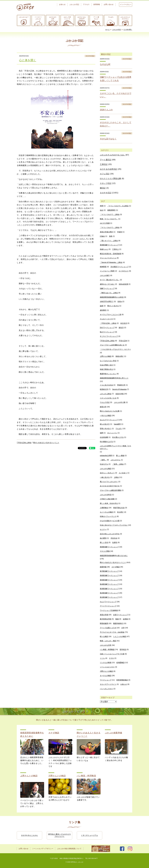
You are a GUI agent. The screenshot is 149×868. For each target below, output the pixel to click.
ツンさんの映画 (106, 663)
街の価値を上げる (106, 442)
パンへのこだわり (106, 689)
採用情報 (97, 4)
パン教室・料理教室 (107, 649)
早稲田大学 (121, 385)
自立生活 (124, 323)
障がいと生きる (113, 306)
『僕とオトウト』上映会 (109, 241)
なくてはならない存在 (108, 361)
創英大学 (103, 407)
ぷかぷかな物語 (106, 469)
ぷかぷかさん (115, 460)
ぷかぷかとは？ (24, 17)
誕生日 (121, 328)
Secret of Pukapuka (119, 389)
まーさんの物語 (106, 676)
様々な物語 (104, 636)
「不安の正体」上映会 (108, 323)
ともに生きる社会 (106, 385)
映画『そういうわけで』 (109, 219)
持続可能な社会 (119, 508)
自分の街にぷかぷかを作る (110, 534)
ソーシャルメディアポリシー (43, 849)
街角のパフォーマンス (108, 516)
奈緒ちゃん (104, 249)
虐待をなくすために (107, 284)
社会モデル (104, 464)
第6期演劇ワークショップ (109, 575)
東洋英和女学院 (106, 619)
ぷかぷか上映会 (106, 394)
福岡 (102, 433)
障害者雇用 (104, 623)
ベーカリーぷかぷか (38, 18)
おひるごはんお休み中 (82, 18)
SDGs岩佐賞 (123, 284)
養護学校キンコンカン (108, 374)
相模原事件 (111, 210)
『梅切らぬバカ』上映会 (109, 293)
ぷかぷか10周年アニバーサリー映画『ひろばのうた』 (115, 447)
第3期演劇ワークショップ (109, 589)
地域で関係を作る (106, 369)
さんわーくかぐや (106, 319)
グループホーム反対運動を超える (112, 345)
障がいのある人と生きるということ (46, 443)
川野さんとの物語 (106, 671)
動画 (117, 619)
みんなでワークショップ (109, 420)
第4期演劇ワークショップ (109, 584)
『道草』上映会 (118, 464)
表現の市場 (104, 615)
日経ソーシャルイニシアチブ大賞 (112, 654)
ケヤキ (111, 658)
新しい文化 (104, 542)
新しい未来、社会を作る (109, 503)
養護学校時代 (118, 623)
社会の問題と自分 (106, 365)
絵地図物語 (120, 663)
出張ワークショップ (120, 615)
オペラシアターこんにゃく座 (110, 315)
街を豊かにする (118, 437)
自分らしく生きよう (107, 473)
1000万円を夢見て (107, 301)
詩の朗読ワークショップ (120, 267)
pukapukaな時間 (106, 456)
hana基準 (117, 424)
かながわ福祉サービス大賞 (110, 521)
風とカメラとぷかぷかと (109, 482)
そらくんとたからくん (108, 258)
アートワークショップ (108, 606)
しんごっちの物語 (120, 636)
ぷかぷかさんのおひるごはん (112, 155)
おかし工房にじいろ (67, 18)
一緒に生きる (105, 477)
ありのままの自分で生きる (110, 486)
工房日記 (104, 164)
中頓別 (120, 232)
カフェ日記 (105, 174)
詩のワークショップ (107, 328)
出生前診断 (104, 437)
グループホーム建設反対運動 (110, 490)
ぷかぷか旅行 (105, 275)
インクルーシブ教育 (107, 271)
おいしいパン (112, 433)
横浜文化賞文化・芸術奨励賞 (110, 254)
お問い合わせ (109, 4)
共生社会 (114, 538)
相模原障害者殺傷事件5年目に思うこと (114, 378)
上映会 (116, 477)
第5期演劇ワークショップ (109, 580)
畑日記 (103, 188)
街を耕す (120, 512)
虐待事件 (103, 310)
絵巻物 (125, 619)
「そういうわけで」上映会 (110, 214)
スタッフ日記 (106, 183)
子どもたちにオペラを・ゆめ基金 (112, 632)
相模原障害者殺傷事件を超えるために (114, 556)
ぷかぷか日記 (74, 4)
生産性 (115, 542)
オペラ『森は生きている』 (110, 280)
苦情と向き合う (106, 429)
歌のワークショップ (107, 332)
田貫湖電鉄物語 (122, 680)
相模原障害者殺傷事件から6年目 (112, 297)
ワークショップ (106, 680)
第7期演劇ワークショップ (109, 571)
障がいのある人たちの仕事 (110, 411)
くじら (102, 658)
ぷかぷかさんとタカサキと (125, 18)
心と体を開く (128, 30)
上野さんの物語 (106, 356)
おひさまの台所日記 (109, 169)
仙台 (102, 210)
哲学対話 (123, 649)
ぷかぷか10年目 (106, 495)
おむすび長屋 (105, 223)
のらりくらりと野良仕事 (110, 179)
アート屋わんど (96, 18)
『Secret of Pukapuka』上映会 (111, 262)
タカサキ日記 (90, 56)
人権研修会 (104, 508)
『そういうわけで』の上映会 (118, 206)
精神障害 (103, 267)
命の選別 (103, 538)
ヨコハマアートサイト (108, 684)
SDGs (120, 301)
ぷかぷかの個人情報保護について (69, 849)
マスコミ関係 (105, 551)
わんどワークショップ (108, 602)
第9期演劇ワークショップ (109, 245)
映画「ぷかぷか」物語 (108, 641)
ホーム (108, 30)
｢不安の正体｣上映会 (24, 443)
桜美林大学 (104, 389)
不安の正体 (123, 341)
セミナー (103, 529)
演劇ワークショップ (107, 288)
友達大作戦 (120, 394)
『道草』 (103, 460)
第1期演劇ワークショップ (109, 597)
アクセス (86, 4)
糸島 (111, 236)
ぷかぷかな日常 (106, 645)
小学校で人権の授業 (107, 499)
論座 (102, 306)
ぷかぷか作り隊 (120, 402)
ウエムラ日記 (105, 402)
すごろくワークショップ (109, 336)
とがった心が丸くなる (108, 398)
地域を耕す (120, 356)
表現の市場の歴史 (106, 232)
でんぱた (111, 17)
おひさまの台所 (53, 18)
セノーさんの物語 (106, 512)
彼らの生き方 (105, 424)
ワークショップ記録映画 (109, 610)
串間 (102, 206)
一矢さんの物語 (106, 415)
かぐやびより (124, 271)
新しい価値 (120, 456)
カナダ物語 (116, 567)
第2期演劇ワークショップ (109, 593)
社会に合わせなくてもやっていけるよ (114, 525)
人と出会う (123, 473)
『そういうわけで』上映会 (110, 227)
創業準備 (103, 567)
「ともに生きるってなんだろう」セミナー (115, 349)
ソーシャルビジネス (107, 667)
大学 (123, 628)
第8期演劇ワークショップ (109, 547)
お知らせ (62, 4)
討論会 (102, 236)
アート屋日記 (106, 160)
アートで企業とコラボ (108, 628)
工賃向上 (115, 249)
